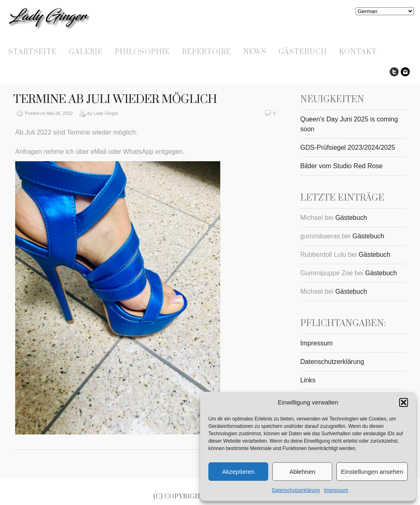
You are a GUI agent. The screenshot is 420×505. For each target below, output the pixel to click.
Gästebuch (303, 52)
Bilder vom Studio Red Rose (341, 166)
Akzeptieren (238, 472)
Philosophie (142, 52)
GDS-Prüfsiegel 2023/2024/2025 (348, 147)
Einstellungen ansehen (372, 472)
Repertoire (207, 52)
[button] (404, 402)
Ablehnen (302, 472)
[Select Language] (385, 11)
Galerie (86, 52)
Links (308, 380)
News (255, 52)
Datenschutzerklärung (296, 490)
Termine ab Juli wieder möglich (115, 99)
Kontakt (358, 52)
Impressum (336, 490)
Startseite (32, 52)
